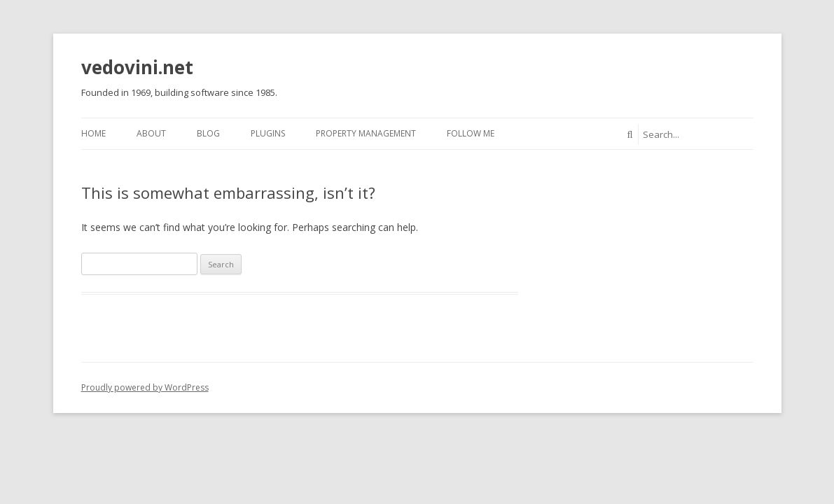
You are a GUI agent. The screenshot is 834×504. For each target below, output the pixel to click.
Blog (208, 133)
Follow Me (471, 133)
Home (93, 133)
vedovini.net (137, 67)
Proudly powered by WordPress (145, 387)
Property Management (366, 133)
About (151, 133)
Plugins (268, 133)
